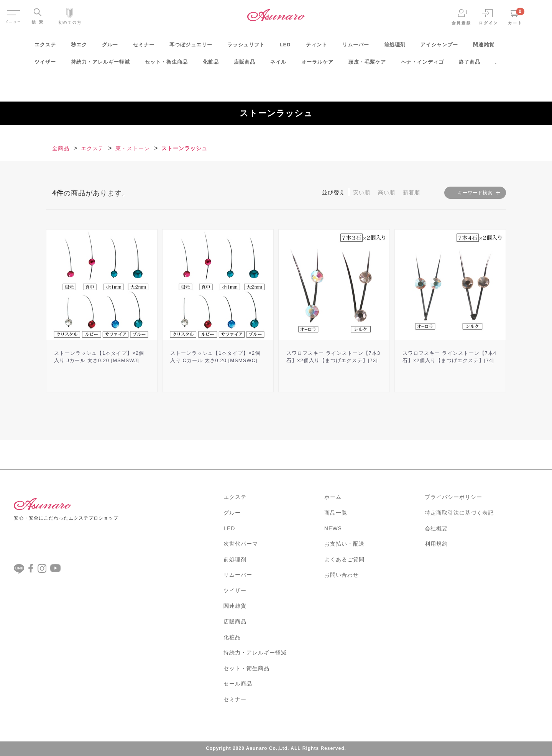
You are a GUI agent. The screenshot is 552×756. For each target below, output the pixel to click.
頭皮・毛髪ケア (367, 65)
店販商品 (245, 65)
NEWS (333, 528)
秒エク (79, 47)
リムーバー (356, 47)
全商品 (61, 148)
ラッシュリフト (246, 47)
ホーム (333, 497)
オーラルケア (317, 65)
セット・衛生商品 (166, 65)
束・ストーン (133, 148)
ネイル (278, 65)
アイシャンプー (439, 47)
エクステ (45, 47)
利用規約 (436, 544)
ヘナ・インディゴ (422, 65)
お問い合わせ (342, 575)
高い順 (387, 192)
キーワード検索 (475, 193)
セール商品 (238, 684)
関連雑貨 (484, 47)
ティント (317, 47)
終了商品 (470, 65)
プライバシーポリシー (453, 497)
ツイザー (45, 65)
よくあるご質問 (344, 559)
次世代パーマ (241, 544)
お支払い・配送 (344, 544)
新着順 (412, 192)
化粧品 (211, 65)
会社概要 (436, 528)
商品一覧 (336, 513)
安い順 (362, 192)
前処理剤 (395, 47)
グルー (110, 47)
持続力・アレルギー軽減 (100, 65)
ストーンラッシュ (184, 148)
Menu (13, 11)
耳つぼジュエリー (191, 47)
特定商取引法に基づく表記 (459, 513)
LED (285, 47)
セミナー (144, 47)
